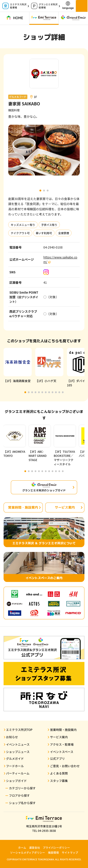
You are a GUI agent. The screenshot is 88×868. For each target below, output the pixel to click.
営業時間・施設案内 (23, 507)
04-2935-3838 (47, 831)
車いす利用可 (44, 233)
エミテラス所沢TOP (19, 730)
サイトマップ (70, 852)
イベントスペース (62, 752)
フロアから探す (19, 795)
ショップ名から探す (22, 803)
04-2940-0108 (53, 247)
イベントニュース (18, 744)
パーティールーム (18, 773)
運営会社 (35, 848)
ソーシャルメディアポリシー (27, 852)
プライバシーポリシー (56, 848)
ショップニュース (18, 752)
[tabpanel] (44, 150)
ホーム (22, 848)
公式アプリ (57, 758)
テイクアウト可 (20, 233)
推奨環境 (53, 852)
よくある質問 (59, 773)
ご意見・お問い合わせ (65, 766)
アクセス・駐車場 (62, 744)
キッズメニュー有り (23, 225)
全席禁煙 (64, 233)
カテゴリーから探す (22, 788)
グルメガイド (15, 758)
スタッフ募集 (59, 781)
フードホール (15, 766)
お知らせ (12, 737)
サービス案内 (65, 507)
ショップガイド (16, 781)
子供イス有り (49, 225)
